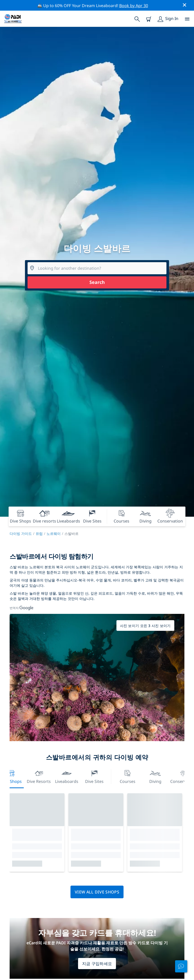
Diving (155, 776)
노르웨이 (54, 534)
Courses (128, 776)
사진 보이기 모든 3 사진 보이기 (145, 626)
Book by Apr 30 (134, 6)
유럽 (39, 534)
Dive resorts (39, 776)
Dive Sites (94, 776)
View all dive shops (97, 892)
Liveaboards (67, 776)
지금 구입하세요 (97, 964)
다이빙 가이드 (21, 534)
